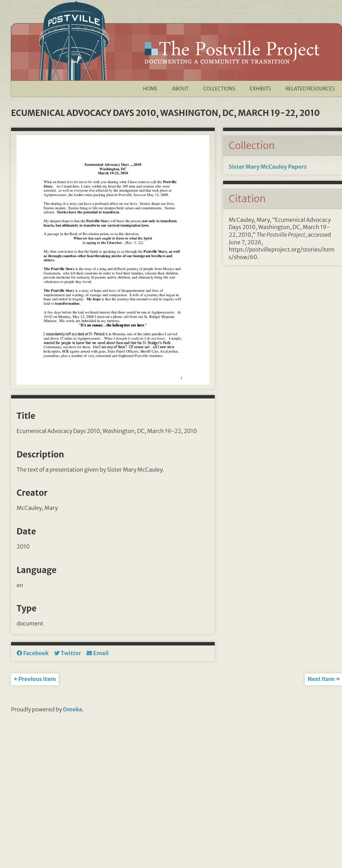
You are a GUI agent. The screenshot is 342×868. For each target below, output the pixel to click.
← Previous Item (35, 679)
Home (150, 89)
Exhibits (261, 89)
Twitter (68, 653)
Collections (219, 89)
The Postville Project (231, 52)
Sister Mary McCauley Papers (268, 167)
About (180, 89)
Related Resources (310, 89)
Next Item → (323, 679)
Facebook (33, 653)
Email (98, 653)
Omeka (73, 709)
